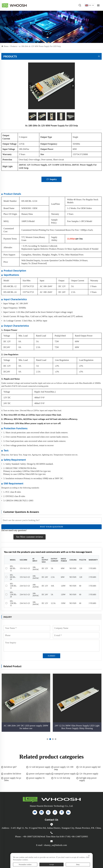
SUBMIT (52, 656)
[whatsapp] (48, 812)
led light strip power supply (88, 779)
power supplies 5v (37, 778)
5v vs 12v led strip (62, 778)
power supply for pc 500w (13, 779)
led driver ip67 (10, 767)
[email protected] (39, 263)
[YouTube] (35, 812)
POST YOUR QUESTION (51, 527)
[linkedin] (68, 812)
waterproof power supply (65, 774)
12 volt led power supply (40, 767)
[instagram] (42, 812)
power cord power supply (40, 774)
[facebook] (55, 812)
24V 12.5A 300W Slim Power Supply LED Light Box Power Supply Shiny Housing (77, 727)
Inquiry (51, 179)
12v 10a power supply (89, 774)
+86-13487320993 (79, 837)
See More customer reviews (30, 537)
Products (14, 46)
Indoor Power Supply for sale (14, 5)
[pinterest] (62, 812)
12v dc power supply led (90, 767)
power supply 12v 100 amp (64, 768)
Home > (7, 46)
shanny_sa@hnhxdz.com (56, 845)
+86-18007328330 (31, 837)
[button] (47, 739)
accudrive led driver (13, 774)
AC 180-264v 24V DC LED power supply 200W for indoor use (26, 727)
